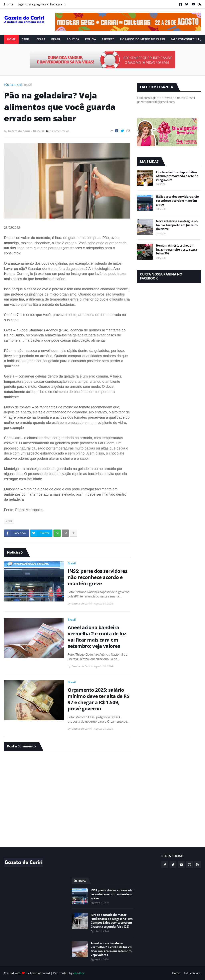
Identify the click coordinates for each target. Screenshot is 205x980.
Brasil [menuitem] (56, 39)
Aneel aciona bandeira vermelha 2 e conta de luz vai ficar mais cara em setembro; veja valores (97, 637)
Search (191, 39)
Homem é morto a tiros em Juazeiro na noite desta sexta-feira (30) (177, 249)
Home (9, 4)
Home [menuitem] (11, 39)
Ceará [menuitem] (41, 39)
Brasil (28, 85)
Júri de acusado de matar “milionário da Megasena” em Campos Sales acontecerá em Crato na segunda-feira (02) (112, 921)
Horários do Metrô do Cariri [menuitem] (142, 39)
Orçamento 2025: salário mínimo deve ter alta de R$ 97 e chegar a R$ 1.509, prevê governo (98, 699)
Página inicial (13, 85)
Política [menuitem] (73, 39)
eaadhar (79, 973)
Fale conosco (192, 973)
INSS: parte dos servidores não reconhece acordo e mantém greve (97, 577)
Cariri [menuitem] (26, 39)
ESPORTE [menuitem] (108, 39)
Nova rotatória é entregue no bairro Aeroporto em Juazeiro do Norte (177, 225)
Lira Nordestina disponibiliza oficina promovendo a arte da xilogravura (177, 176)
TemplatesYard (40, 973)
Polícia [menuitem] (90, 39)
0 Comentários (60, 131)
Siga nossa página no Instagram (41, 4)
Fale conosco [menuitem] (181, 39)
